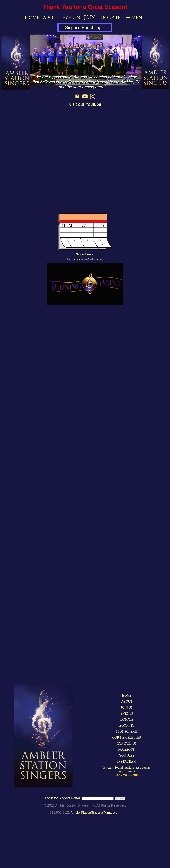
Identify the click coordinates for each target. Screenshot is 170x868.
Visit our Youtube (85, 104)
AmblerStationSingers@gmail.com (95, 813)
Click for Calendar (85, 254)
